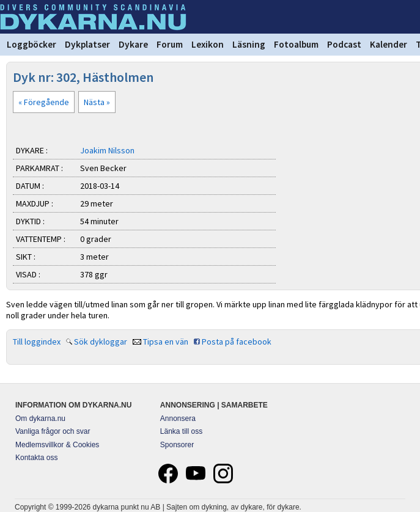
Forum (170, 44)
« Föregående (44, 102)
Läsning (249, 44)
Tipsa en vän (166, 342)
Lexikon (208, 44)
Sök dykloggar (101, 342)
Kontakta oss (36, 458)
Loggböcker (31, 44)
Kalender (389, 44)
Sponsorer (177, 445)
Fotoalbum (296, 44)
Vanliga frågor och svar (53, 431)
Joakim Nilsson (107, 150)
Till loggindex (37, 342)
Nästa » (97, 102)
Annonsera (178, 419)
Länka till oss (181, 431)
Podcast (344, 44)
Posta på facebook (237, 342)
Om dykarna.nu (40, 419)
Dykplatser (87, 44)
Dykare (133, 44)
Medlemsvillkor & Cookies (57, 445)
